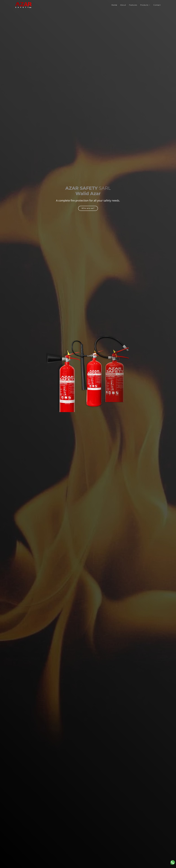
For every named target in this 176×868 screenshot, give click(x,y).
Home (114, 5)
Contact (157, 5)
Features (133, 5)
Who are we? (88, 208)
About (123, 5)
